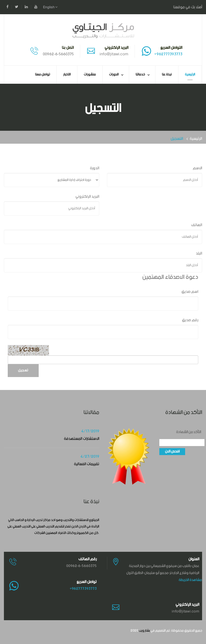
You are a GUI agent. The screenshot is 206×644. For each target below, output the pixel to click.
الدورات (114, 75)
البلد (199, 253)
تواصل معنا (43, 75)
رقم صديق (190, 320)
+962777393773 (168, 54)
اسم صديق (190, 292)
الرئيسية (190, 75)
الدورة (95, 168)
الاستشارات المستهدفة (82, 439)
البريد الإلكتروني (87, 197)
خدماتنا (140, 75)
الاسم (197, 168)
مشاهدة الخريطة (190, 580)
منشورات (90, 75)
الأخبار (67, 75)
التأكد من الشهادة (189, 432)
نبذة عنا (167, 75)
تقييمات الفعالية (87, 464)
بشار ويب (144, 631)
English (50, 7)
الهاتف (197, 225)
